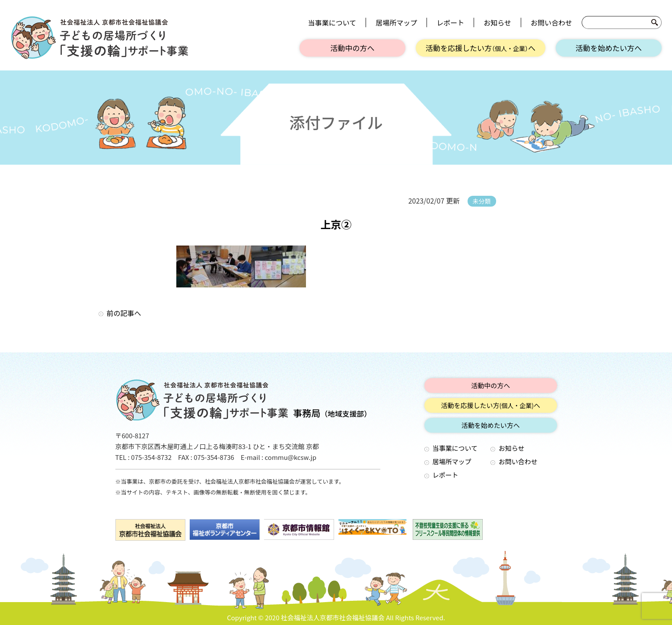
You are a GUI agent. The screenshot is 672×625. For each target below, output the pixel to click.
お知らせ (497, 22)
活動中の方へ (353, 48)
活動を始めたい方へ (609, 48)
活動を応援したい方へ (481, 48)
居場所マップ (396, 22)
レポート (450, 22)
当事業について (332, 22)
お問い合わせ (551, 22)
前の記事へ (124, 313)
